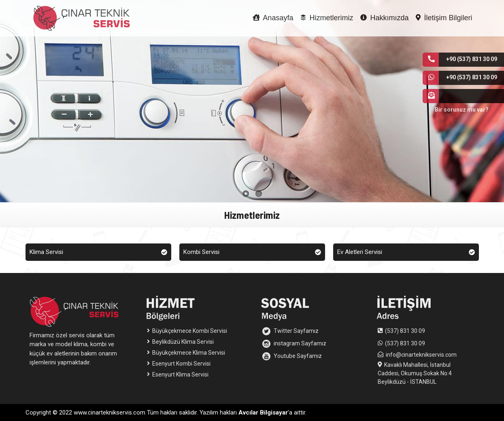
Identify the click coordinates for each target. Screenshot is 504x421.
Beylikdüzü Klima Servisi (180, 342)
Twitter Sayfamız (290, 331)
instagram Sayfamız (294, 344)
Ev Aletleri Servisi (406, 252)
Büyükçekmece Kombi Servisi (187, 331)
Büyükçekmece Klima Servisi (186, 353)
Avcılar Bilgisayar (263, 413)
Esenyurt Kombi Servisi (179, 364)
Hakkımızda (384, 18)
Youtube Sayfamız (292, 356)
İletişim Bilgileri (444, 18)
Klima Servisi (98, 252)
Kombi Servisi (252, 252)
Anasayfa (273, 18)
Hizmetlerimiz (327, 18)
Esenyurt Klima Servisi (178, 374)
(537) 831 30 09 (405, 331)
